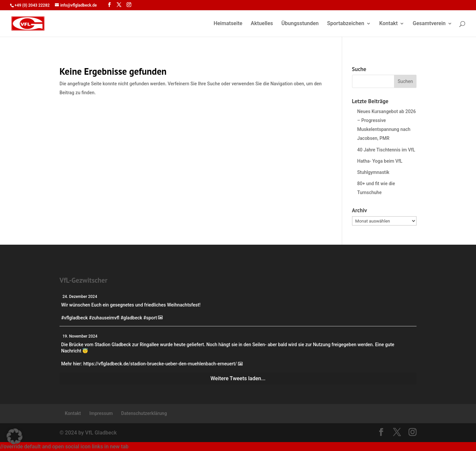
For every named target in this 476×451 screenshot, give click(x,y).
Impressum (101, 413)
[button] (15, 436)
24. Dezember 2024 (80, 297)
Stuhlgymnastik (373, 172)
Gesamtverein (429, 24)
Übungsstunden (300, 24)
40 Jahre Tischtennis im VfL (386, 150)
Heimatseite (228, 24)
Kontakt (388, 24)
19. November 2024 (80, 336)
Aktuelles (262, 24)
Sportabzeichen (345, 24)
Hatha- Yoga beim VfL (380, 161)
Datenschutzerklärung (144, 413)
